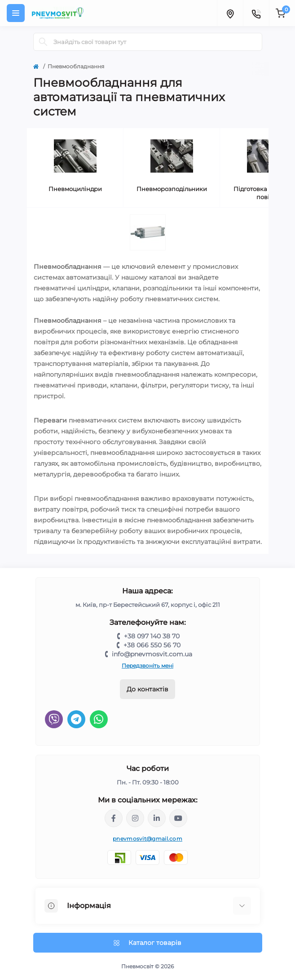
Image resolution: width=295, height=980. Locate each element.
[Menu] (16, 13)
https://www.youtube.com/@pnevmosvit (178, 818)
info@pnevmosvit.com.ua (152, 654)
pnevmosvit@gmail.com (147, 839)
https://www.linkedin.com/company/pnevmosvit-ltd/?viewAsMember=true (157, 818)
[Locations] (230, 13)
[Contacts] (256, 13)
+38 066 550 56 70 (152, 645)
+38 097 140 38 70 (152, 636)
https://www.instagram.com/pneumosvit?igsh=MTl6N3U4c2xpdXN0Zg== (135, 818)
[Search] (43, 42)
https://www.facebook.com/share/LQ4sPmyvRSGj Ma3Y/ (114, 818)
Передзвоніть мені (147, 666)
